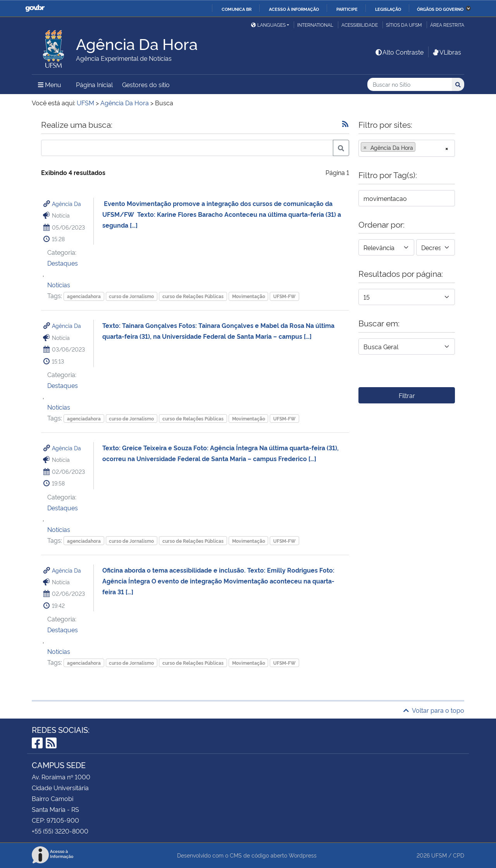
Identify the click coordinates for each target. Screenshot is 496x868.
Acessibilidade (360, 25)
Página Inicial (94, 84)
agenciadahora (84, 296)
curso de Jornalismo (131, 296)
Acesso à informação (294, 9)
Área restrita (447, 25)
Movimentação (249, 296)
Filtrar (407, 395)
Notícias (59, 285)
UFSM (439, 855)
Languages (268, 25)
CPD (459, 855)
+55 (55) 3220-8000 (60, 831)
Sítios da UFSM (404, 25)
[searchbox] (420, 148)
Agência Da (66, 203)
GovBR (35, 8)
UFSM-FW (284, 296)
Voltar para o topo (434, 710)
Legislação (388, 9)
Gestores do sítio (146, 84)
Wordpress (303, 855)
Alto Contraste (399, 52)
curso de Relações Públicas (193, 296)
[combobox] (407, 148)
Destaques (63, 263)
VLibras (446, 52)
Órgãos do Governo (440, 9)
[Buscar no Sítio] (410, 85)
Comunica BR (237, 9)
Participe (347, 9)
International (315, 25)
